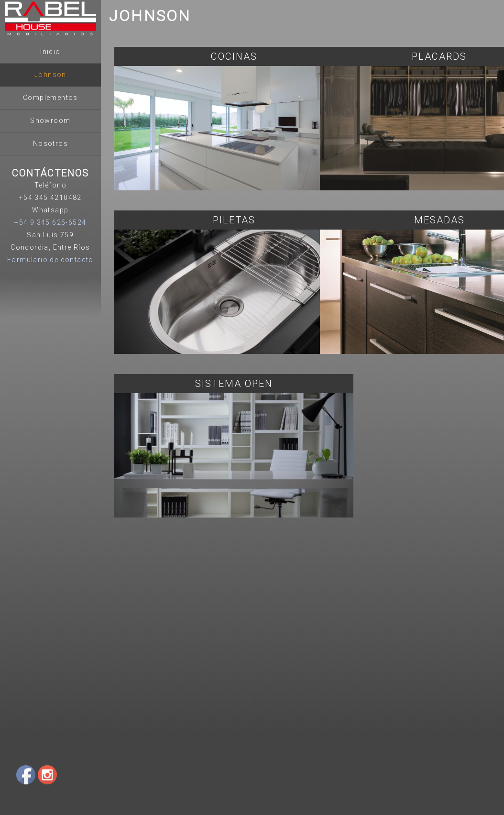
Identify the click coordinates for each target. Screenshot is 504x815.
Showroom (50, 121)
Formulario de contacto (50, 260)
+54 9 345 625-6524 (50, 222)
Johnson (50, 75)
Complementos (50, 98)
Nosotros (50, 143)
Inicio (50, 52)
